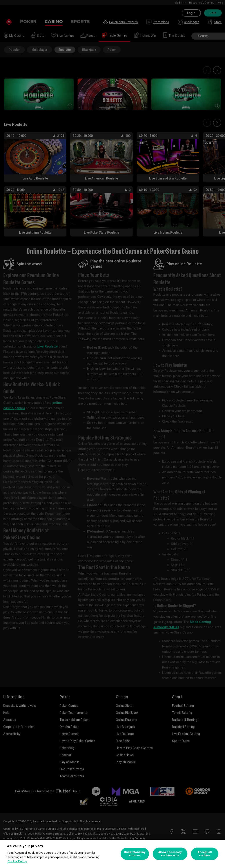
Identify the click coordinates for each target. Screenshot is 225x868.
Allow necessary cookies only (170, 854)
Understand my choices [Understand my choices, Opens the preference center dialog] (135, 854)
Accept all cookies (205, 854)
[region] (112, 854)
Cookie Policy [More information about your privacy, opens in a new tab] (17, 861)
